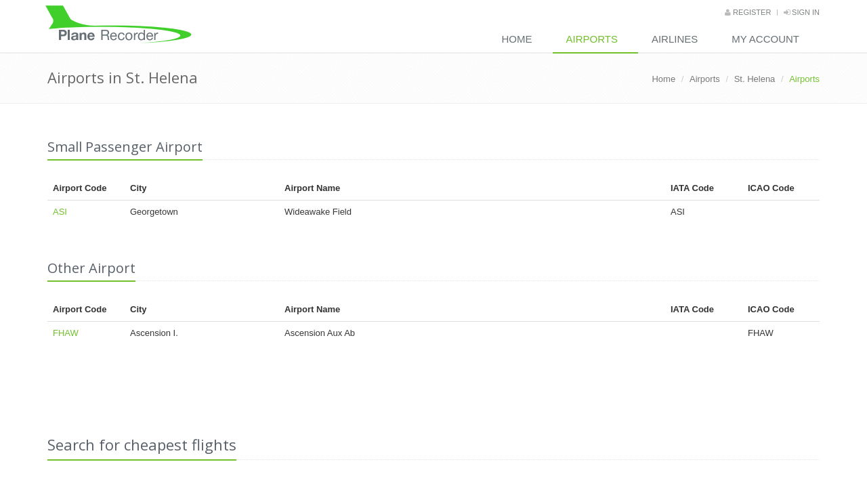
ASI (60, 212)
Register (748, 12)
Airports (592, 39)
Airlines (675, 39)
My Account (765, 39)
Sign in (802, 12)
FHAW (66, 333)
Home (517, 39)
